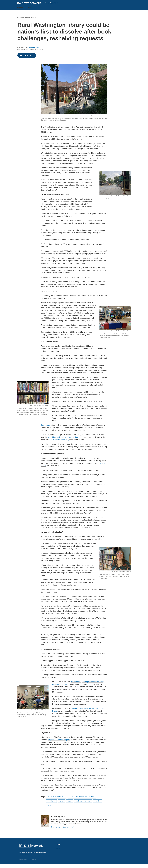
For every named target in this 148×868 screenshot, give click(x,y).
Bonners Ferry (74, 441)
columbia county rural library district (82, 801)
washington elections (83, 805)
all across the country (61, 444)
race (69, 805)
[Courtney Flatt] (45, 825)
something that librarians (57, 441)
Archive (58, 853)
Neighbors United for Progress (59, 744)
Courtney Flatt (33, 52)
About (30, 12)
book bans (51, 805)
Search (58, 849)
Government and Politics (27, 22)
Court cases (45, 429)
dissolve (98, 805)
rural (49, 809)
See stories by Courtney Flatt (63, 831)
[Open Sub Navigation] (25, 12)
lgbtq (61, 805)
